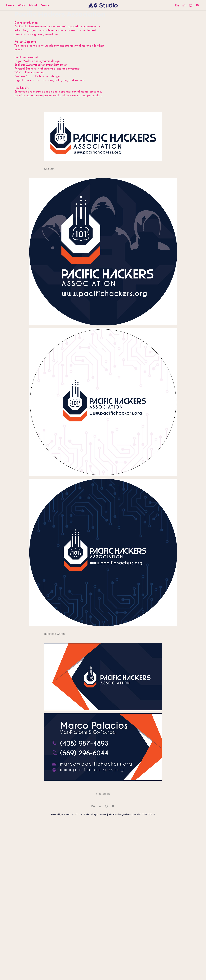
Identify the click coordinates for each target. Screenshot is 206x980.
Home (10, 5)
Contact (45, 5)
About (33, 5)
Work (21, 5)
